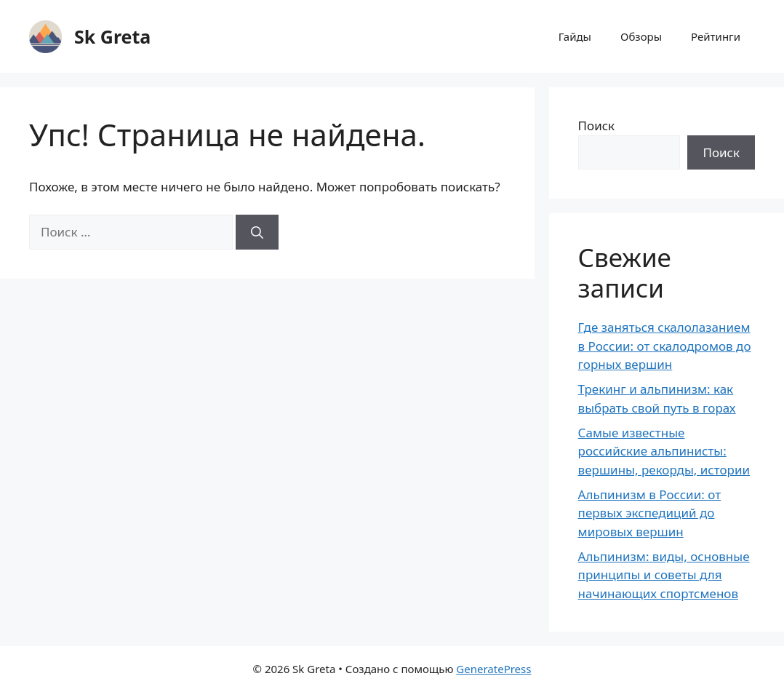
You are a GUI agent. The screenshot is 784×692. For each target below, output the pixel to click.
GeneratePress (493, 669)
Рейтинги (716, 36)
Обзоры (641, 36)
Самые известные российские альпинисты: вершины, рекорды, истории (664, 451)
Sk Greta (112, 36)
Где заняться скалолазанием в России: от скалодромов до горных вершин (665, 346)
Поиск (597, 126)
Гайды (575, 36)
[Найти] (257, 232)
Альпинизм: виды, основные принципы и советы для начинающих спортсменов (664, 575)
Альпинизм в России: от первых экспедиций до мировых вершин (649, 513)
